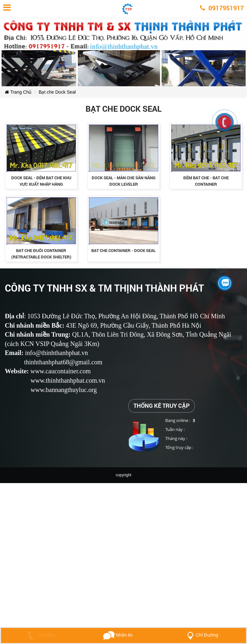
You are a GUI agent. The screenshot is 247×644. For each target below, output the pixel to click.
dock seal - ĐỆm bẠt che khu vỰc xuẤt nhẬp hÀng (41, 181)
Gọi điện (40, 635)
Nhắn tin (118, 635)
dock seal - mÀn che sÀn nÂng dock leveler (124, 181)
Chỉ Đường (201, 635)
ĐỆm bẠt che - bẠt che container (206, 181)
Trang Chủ (18, 92)
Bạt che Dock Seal (57, 92)
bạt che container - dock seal (123, 250)
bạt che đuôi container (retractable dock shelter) (41, 254)
